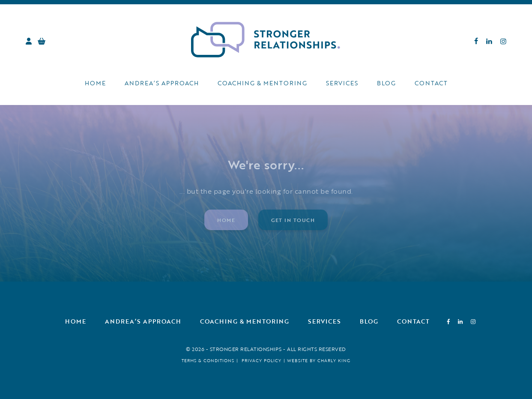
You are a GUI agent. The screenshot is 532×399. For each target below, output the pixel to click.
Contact (431, 83)
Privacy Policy (262, 361)
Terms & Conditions (208, 361)
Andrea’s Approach (162, 83)
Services (342, 83)
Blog (386, 83)
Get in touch (293, 220)
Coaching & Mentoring (262, 83)
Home (95, 83)
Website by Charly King (319, 361)
